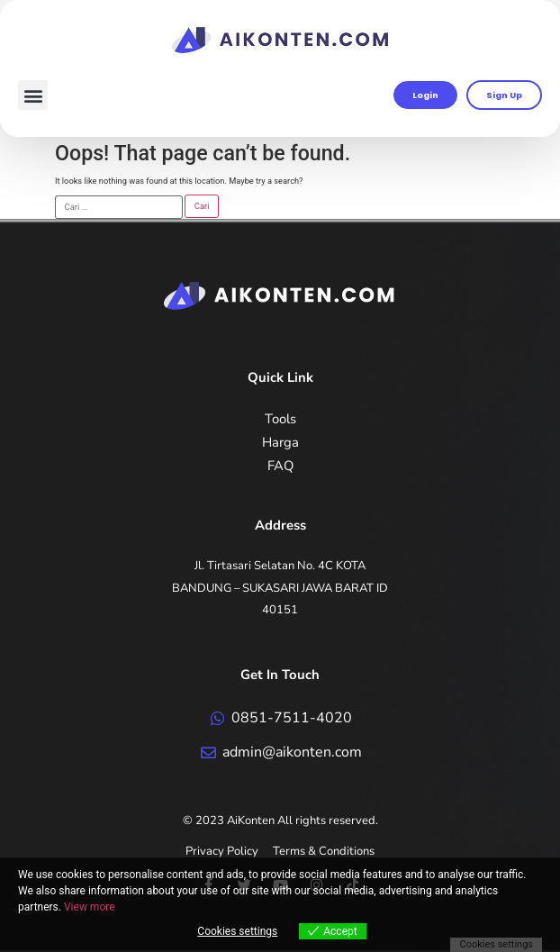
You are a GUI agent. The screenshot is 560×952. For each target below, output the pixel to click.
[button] (33, 95)
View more (90, 907)
